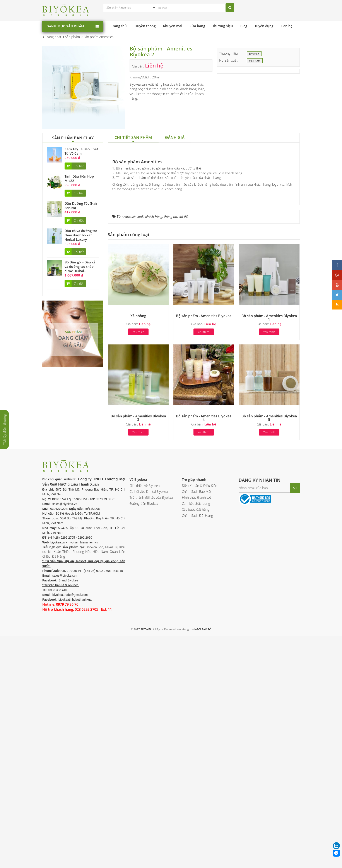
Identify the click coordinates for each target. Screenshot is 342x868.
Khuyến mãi (173, 26)
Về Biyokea (138, 717)
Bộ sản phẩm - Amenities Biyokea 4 (204, 655)
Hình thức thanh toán (198, 735)
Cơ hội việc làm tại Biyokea (149, 729)
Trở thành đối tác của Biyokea (151, 735)
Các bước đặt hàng (196, 747)
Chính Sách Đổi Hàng (197, 752)
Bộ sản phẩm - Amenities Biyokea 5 (269, 655)
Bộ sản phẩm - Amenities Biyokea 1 (269, 555)
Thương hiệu (223, 26)
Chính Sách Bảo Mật (197, 729)
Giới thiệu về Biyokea (145, 723)
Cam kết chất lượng (196, 740)
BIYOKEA (254, 54)
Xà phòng (138, 553)
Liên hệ (287, 26)
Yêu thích (138, 569)
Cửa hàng (197, 26)
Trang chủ (119, 26)
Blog (244, 26)
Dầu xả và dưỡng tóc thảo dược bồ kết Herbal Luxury (81, 235)
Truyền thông (145, 26)
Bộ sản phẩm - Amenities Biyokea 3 (138, 655)
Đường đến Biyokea (144, 740)
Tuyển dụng (264, 26)
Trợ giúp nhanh (194, 717)
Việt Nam (255, 61)
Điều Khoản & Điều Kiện (200, 723)
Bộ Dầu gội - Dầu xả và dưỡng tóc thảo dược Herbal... (80, 266)
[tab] (133, 138)
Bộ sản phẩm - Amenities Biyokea (204, 553)
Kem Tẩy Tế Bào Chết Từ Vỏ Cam (81, 151)
